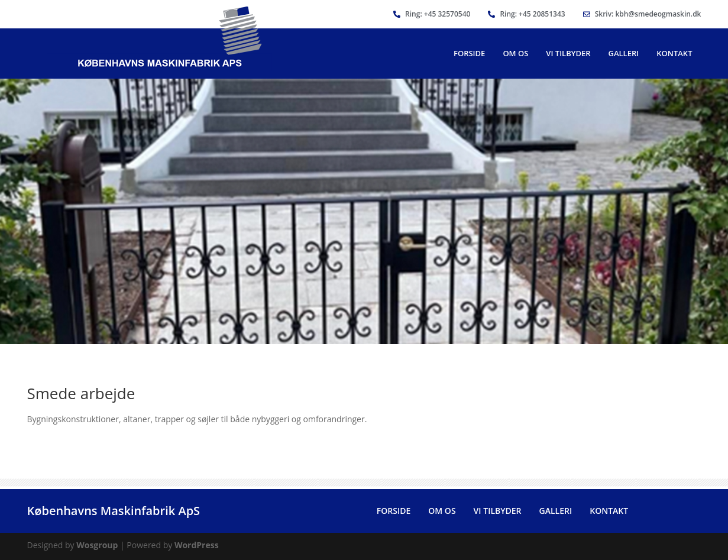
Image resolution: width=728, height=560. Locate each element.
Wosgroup (97, 545)
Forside (469, 53)
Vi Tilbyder (568, 53)
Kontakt (674, 53)
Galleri (624, 53)
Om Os (515, 53)
